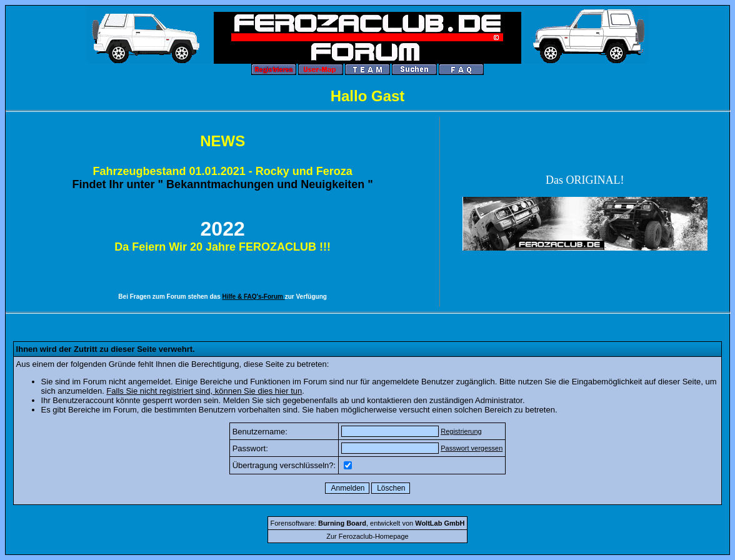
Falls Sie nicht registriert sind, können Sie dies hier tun (204, 391)
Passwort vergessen (472, 448)
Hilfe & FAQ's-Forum (254, 297)
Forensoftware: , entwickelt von (368, 523)
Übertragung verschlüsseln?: (284, 465)
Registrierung (461, 431)
